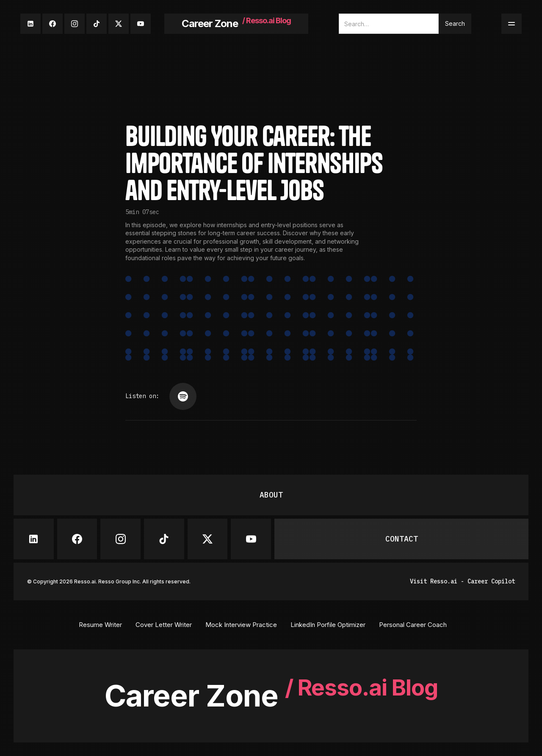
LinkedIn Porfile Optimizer (328, 625)
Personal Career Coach (413, 625)
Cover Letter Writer (164, 625)
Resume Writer (100, 625)
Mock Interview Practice (241, 625)
